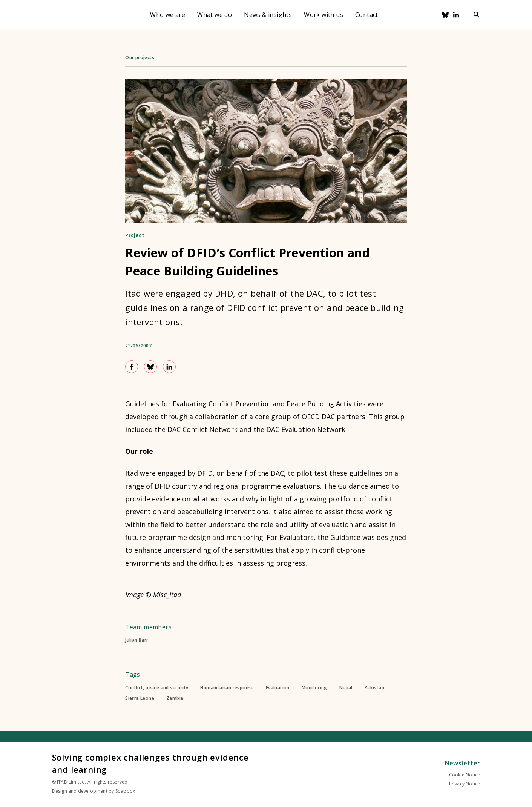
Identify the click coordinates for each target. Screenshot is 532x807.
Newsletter (463, 763)
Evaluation (278, 688)
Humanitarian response (227, 688)
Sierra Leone (140, 698)
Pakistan (374, 688)
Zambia (175, 698)
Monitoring (314, 688)
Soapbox (125, 791)
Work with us (323, 15)
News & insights (268, 15)
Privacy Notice (465, 784)
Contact (367, 15)
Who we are (168, 15)
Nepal (346, 688)
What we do (215, 15)
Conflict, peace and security (157, 688)
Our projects (140, 58)
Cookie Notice (465, 775)
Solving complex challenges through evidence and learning (150, 763)
